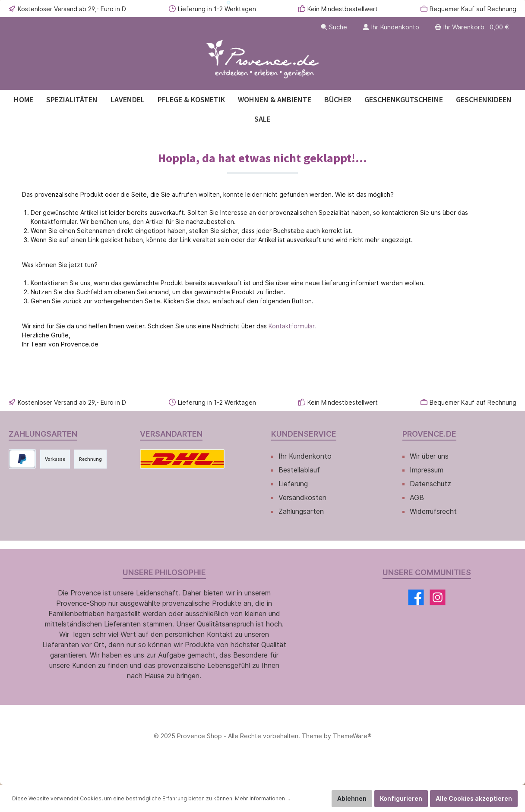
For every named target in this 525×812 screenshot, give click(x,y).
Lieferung (293, 484)
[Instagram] (438, 597)
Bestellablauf (299, 470)
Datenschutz (430, 484)
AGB (417, 497)
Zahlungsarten (301, 511)
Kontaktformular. (292, 326)
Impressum (427, 470)
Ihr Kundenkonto (305, 456)
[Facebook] (416, 597)
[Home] (24, 99)
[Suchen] (334, 27)
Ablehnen (352, 798)
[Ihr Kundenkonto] (391, 27)
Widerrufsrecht (433, 511)
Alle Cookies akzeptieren (474, 798)
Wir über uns (429, 456)
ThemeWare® (352, 736)
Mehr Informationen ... (262, 798)
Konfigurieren (401, 798)
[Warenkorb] (473, 27)
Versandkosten (302, 497)
